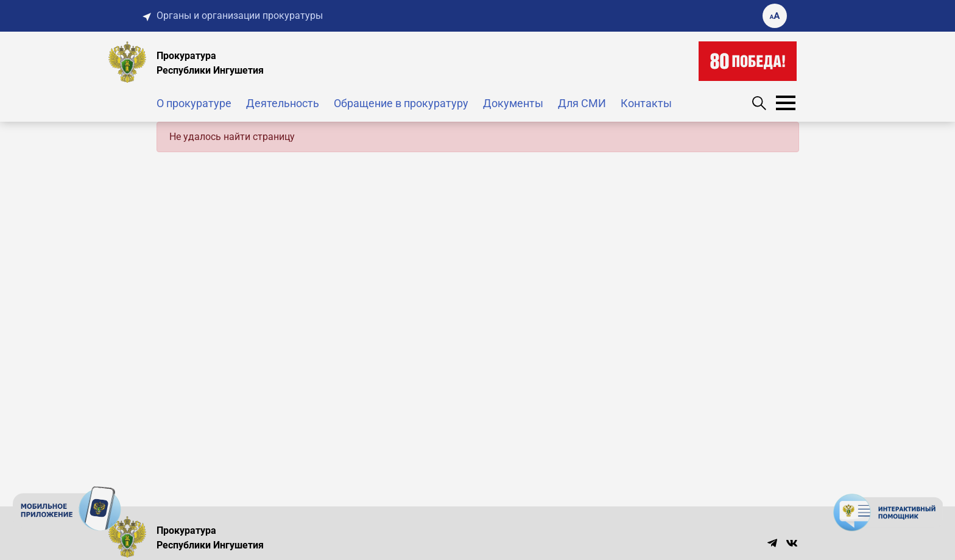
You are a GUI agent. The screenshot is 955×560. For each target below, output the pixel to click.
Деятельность (283, 103)
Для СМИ (582, 103)
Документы (513, 103)
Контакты (646, 103)
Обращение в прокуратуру (401, 103)
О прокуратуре (194, 103)
